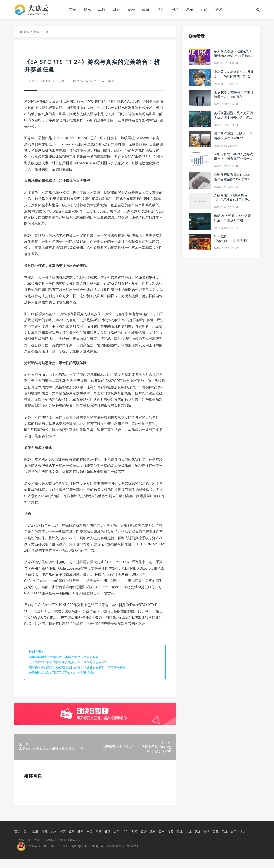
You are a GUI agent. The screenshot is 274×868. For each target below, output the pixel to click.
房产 (175, 9)
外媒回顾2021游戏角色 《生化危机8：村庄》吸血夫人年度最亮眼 (233, 200)
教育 (146, 9)
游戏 (36, 32)
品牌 (102, 9)
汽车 (190, 9)
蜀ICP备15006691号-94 (87, 855)
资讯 (87, 9)
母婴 (177, 840)
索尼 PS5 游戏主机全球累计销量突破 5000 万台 (234, 94)
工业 (196, 840)
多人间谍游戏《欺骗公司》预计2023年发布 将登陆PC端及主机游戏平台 (233, 56)
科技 (64, 840)
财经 (116, 9)
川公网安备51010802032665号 (43, 855)
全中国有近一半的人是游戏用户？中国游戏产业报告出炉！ (233, 158)
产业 (234, 840)
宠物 (215, 840)
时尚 (204, 9)
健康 (160, 9)
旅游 (219, 9)
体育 (102, 840)
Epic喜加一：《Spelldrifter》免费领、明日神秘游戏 (234, 241)
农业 (206, 840)
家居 (93, 840)
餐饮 (111, 840)
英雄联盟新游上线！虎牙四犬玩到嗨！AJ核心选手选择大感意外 (233, 117)
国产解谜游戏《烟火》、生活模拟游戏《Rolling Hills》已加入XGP (233, 138)
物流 (253, 840)
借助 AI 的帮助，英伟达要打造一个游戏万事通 (232, 218)
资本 (244, 840)
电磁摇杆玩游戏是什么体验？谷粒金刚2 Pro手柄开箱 (232, 179)
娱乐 (131, 9)
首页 (73, 9)
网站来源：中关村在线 (56, 81)
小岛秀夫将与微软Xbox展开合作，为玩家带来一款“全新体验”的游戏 (234, 76)
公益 (225, 840)
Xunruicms (130, 855)
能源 (187, 840)
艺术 (168, 840)
